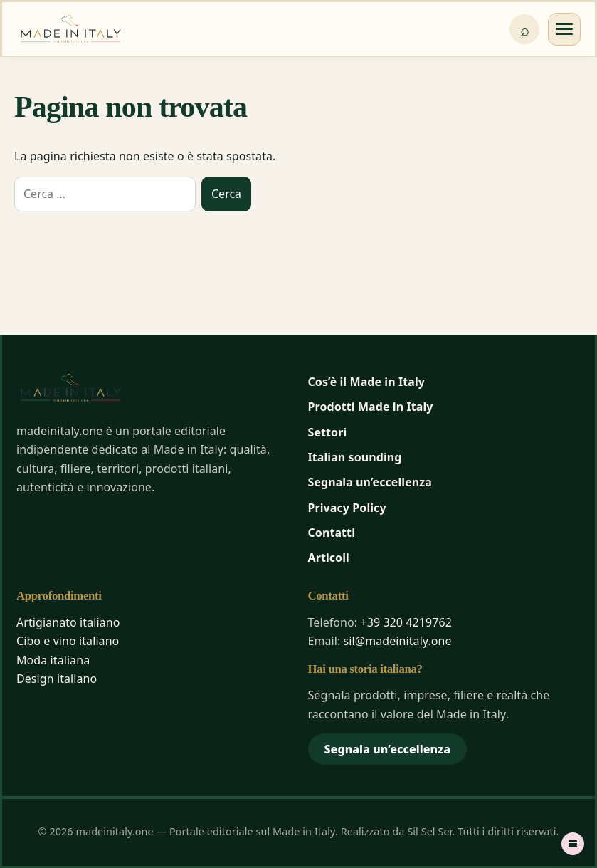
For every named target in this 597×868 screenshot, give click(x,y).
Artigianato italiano (68, 622)
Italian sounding (355, 457)
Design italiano (57, 679)
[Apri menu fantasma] (573, 844)
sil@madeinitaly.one (398, 641)
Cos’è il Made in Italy (367, 382)
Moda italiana (53, 660)
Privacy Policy (347, 508)
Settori (328, 432)
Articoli (329, 558)
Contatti (332, 533)
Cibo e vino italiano (68, 641)
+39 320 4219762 (406, 622)
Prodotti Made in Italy (371, 407)
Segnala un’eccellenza (370, 482)
